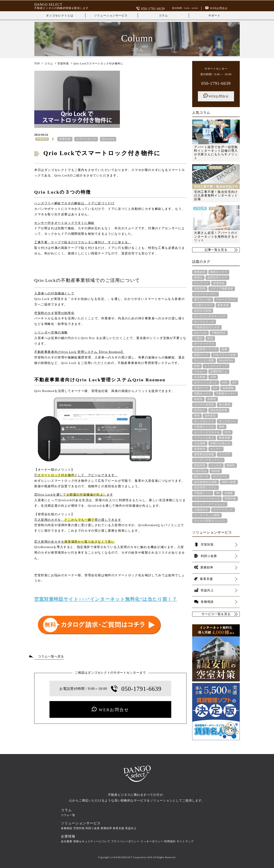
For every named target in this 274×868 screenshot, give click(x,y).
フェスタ (216, 465)
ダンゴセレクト (204, 421)
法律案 (229, 493)
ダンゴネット (227, 421)
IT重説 (198, 338)
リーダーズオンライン (208, 460)
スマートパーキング (207, 499)
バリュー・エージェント (210, 504)
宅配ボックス (203, 394)
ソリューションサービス (111, 16)
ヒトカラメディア (216, 366)
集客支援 (223, 305)
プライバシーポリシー (125, 841)
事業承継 (225, 438)
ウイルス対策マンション (210, 521)
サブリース (220, 476)
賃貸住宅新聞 (203, 311)
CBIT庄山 (200, 471)
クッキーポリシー (152, 841)
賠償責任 (200, 449)
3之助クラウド (203, 305)
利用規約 (170, 841)
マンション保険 (204, 360)
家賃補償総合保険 (205, 482)
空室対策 (65, 139)
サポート (214, 16)
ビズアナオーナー (205, 294)
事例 (197, 416)
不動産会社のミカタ (207, 327)
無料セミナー (219, 272)
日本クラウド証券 (225, 355)
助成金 (198, 399)
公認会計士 (201, 510)
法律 (213, 377)
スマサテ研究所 (204, 405)
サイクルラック (204, 322)
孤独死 (231, 465)
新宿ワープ (201, 355)
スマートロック (86, 139)
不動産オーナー (226, 394)
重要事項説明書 (204, 454)
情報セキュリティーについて (92, 841)
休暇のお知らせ (220, 443)
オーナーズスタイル (207, 432)
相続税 (216, 471)
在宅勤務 (200, 377)
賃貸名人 (200, 410)
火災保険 (200, 443)
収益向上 (131, 828)
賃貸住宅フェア (217, 278)
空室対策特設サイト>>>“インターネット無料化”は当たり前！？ (106, 599)
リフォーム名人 (204, 438)
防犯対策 (200, 465)
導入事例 (225, 405)
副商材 (212, 399)
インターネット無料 (207, 515)
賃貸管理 (200, 289)
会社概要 (67, 841)
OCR (228, 432)
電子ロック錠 (203, 300)
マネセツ (200, 371)
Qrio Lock (108, 139)
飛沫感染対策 (219, 410)
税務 (225, 349)
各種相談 (67, 828)
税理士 (198, 278)
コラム (163, 16)
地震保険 (228, 388)
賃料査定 (210, 416)
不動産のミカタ (204, 427)
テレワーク (201, 283)
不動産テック (203, 493)
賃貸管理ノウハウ (205, 349)
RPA (225, 383)
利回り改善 (229, 482)
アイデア (225, 454)
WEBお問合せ (216, 8)
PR (218, 493)
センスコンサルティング (210, 316)
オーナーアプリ (204, 344)
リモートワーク (226, 300)
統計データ (201, 476)
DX (234, 383)
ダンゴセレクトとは (60, 16)
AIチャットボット (206, 383)
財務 (197, 366)
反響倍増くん (219, 371)
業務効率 (200, 272)
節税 (222, 427)
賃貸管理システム (205, 488)
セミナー (216, 449)
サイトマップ (185, 841)
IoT (215, 388)
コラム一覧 (68, 815)
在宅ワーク (201, 388)
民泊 (210, 338)
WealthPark (226, 360)
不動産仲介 (219, 333)
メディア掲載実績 (222, 289)
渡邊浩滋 (219, 283)
